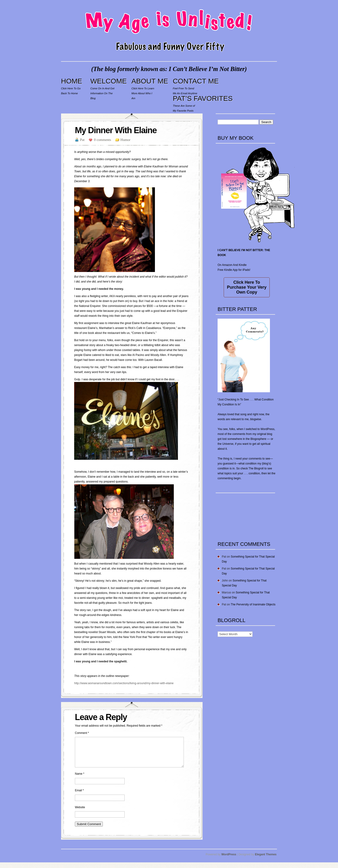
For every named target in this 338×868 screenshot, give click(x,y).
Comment (82, 733)
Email (79, 796)
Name (80, 779)
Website (80, 813)
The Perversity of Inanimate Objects (253, 604)
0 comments (102, 140)
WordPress (229, 860)
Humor (125, 140)
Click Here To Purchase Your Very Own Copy (247, 287)
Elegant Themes (266, 860)
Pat (82, 140)
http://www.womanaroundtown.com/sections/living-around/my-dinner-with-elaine (124, 683)
